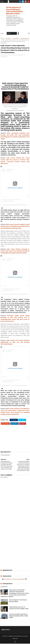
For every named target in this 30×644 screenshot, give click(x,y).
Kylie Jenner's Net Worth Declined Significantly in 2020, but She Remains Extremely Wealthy (15, 343)
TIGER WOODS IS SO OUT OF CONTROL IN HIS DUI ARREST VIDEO (19, 608)
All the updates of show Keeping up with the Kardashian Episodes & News (15, 10)
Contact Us (4, 587)
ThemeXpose (11, 637)
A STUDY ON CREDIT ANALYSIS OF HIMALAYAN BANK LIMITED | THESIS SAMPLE (18, 616)
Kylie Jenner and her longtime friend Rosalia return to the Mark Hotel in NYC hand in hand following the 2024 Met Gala (15, 227)
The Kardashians (25, 39)
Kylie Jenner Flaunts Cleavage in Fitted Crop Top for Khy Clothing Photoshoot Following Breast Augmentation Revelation (15, 251)
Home (2, 34)
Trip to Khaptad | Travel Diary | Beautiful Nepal (18, 601)
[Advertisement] (15, 21)
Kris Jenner (8, 39)
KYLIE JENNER (16, 39)
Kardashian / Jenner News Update (14, 579)
